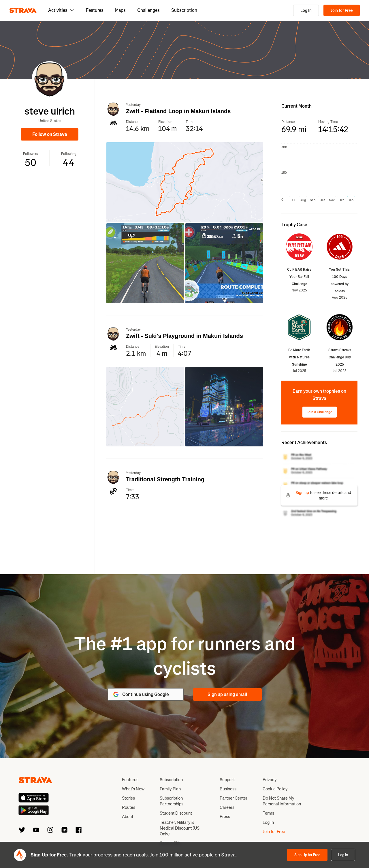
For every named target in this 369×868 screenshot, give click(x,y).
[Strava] (23, 10)
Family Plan (170, 789)
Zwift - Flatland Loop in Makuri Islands (178, 111)
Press (225, 817)
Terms (268, 813)
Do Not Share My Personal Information (282, 801)
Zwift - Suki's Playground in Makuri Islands (184, 336)
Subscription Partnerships (172, 801)
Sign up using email (227, 694)
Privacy (270, 780)
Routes (129, 807)
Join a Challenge (320, 412)
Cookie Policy (275, 789)
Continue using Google (141, 694)
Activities (61, 10)
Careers (227, 807)
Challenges (148, 10)
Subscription (184, 10)
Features (95, 10)
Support (227, 780)
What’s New (133, 789)
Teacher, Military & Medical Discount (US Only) (180, 828)
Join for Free (342, 11)
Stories (128, 798)
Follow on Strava (50, 134)
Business (228, 789)
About (128, 817)
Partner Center (234, 798)
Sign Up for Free (307, 855)
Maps (120, 10)
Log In (306, 11)
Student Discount (176, 813)
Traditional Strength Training (165, 479)
